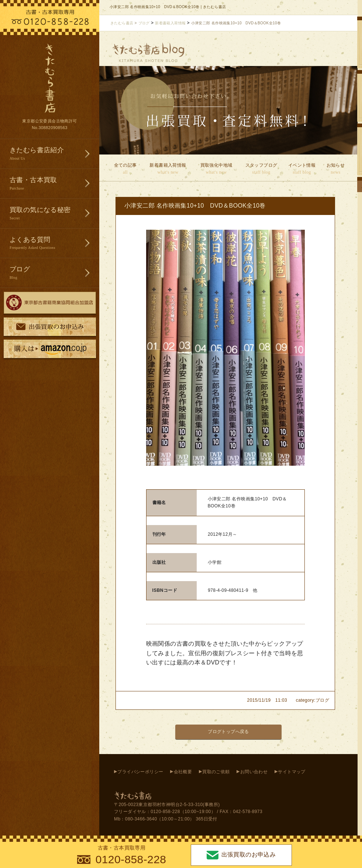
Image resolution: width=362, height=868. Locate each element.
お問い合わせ (254, 772)
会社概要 (183, 772)
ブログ (54, 273)
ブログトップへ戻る (228, 732)
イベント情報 (302, 169)
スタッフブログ (261, 169)
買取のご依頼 (216, 772)
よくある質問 (54, 244)
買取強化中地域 (216, 169)
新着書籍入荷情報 (168, 169)
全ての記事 (125, 169)
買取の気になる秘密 (54, 214)
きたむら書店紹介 (54, 154)
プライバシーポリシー (140, 772)
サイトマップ (292, 772)
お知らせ (336, 169)
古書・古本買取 (54, 184)
